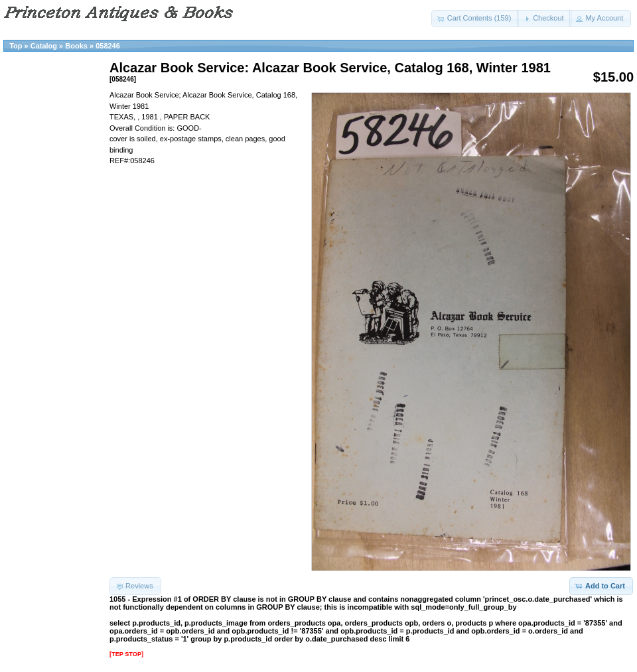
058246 (108, 46)
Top (16, 46)
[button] (475, 19)
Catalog (44, 46)
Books (76, 46)
